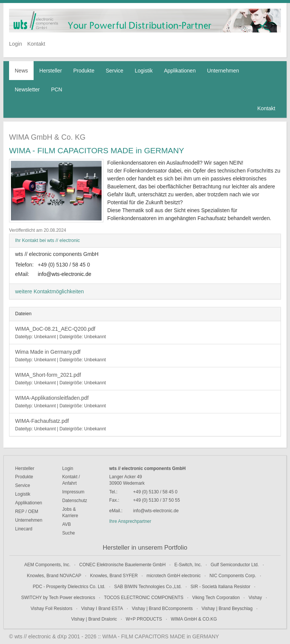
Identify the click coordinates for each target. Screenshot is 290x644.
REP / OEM (27, 512)
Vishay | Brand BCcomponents (162, 609)
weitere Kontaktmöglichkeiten (49, 291)
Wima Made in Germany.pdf (60, 356)
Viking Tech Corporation (216, 598)
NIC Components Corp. (233, 576)
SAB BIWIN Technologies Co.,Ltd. (148, 587)
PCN (57, 89)
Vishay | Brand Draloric (94, 619)
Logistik (144, 71)
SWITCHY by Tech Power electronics (58, 598)
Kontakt (36, 44)
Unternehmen (223, 71)
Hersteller (51, 71)
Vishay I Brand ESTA (102, 609)
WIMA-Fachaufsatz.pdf (60, 425)
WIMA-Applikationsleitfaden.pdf (60, 402)
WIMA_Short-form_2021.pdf (60, 379)
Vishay (255, 598)
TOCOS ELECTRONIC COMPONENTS (144, 598)
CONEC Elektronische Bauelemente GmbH (123, 565)
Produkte (84, 71)
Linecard (24, 529)
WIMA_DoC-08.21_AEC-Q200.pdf (60, 333)
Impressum (73, 492)
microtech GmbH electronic (174, 576)
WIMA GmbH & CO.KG (194, 619)
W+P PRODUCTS (144, 619)
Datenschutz (75, 501)
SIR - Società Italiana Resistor (220, 587)
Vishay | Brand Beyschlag (227, 609)
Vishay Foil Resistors (52, 609)
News (21, 71)
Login (15, 44)
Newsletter (27, 89)
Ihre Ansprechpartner (130, 521)
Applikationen (180, 71)
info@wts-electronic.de (65, 274)
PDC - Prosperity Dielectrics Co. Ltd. (69, 587)
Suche (69, 533)
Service (115, 71)
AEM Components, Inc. (47, 565)
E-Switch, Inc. (188, 565)
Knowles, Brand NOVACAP (54, 576)
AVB (67, 524)
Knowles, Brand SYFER (114, 576)
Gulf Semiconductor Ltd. (235, 565)
